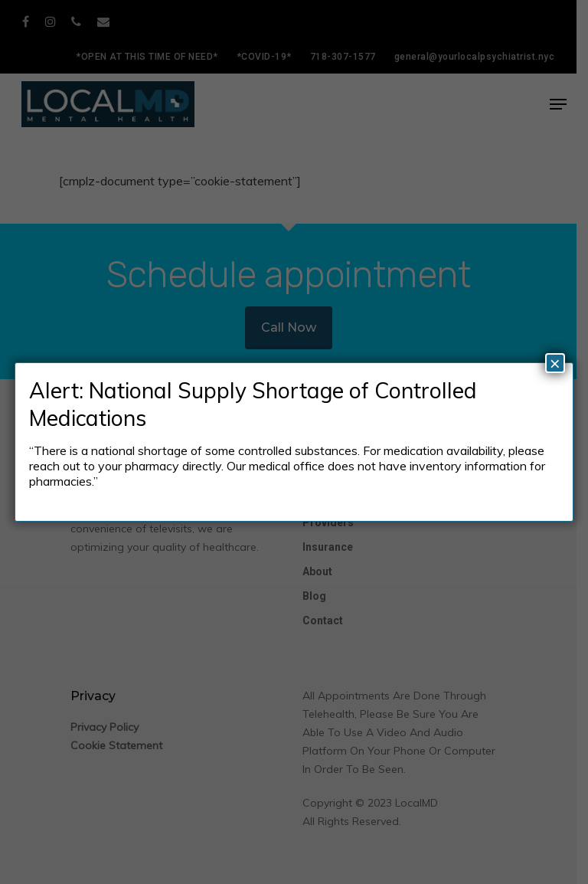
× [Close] (555, 363)
